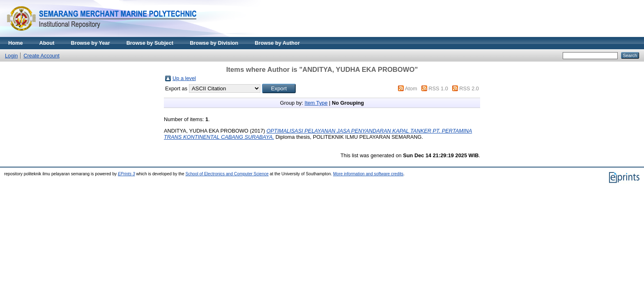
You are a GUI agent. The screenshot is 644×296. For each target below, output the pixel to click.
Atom (411, 88)
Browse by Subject (150, 43)
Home (16, 43)
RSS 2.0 (469, 88)
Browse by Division (214, 43)
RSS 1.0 (438, 88)
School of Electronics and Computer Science (227, 174)
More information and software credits (368, 174)
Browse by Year (91, 43)
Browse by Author (277, 43)
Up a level (184, 78)
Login (11, 56)
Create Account (41, 56)
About (47, 43)
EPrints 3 (126, 174)
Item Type (316, 103)
